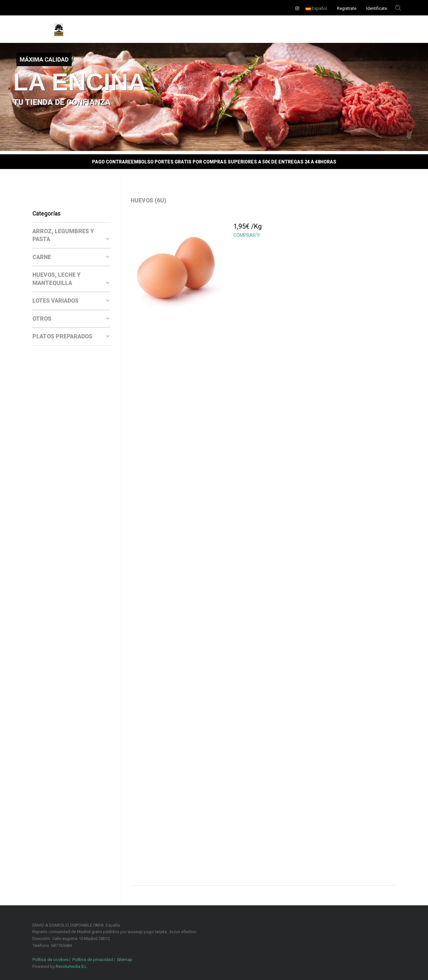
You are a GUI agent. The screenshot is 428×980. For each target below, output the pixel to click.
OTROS (71, 319)
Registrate (347, 8)
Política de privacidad (93, 960)
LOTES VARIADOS (71, 301)
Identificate (377, 8)
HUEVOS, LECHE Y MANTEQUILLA (71, 279)
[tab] (72, 235)
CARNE (71, 257)
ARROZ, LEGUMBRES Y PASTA (71, 235)
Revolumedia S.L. (72, 966)
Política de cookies (50, 960)
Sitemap (125, 960)
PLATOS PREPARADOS (71, 336)
